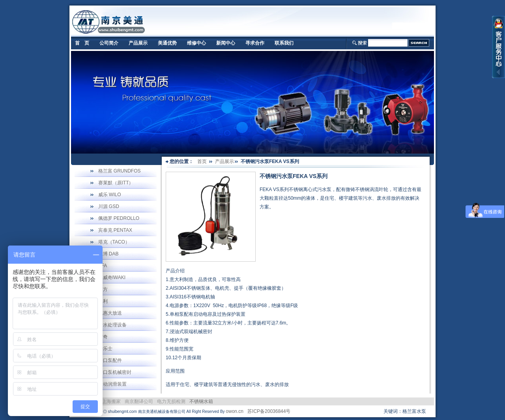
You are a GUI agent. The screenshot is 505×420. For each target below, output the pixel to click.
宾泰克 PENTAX (115, 230)
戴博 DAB (108, 254)
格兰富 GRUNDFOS (120, 171)
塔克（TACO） (114, 242)
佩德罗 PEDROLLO (119, 218)
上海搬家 (111, 401)
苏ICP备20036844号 (269, 411)
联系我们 (284, 43)
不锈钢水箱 (201, 401)
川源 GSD (109, 206)
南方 (103, 289)
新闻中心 (226, 43)
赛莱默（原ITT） (116, 183)
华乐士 (105, 349)
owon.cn (235, 411)
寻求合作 (255, 43)
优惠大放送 (110, 313)
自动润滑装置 (112, 384)
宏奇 (103, 337)
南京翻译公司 (139, 401)
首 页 (82, 43)
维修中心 (196, 43)
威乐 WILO (110, 195)
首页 (202, 161)
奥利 (103, 301)
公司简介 (109, 43)
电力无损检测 (171, 401)
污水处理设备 (112, 325)
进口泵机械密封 (115, 372)
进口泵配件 (110, 360)
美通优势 (167, 43)
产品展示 (138, 43)
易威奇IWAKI (112, 277)
